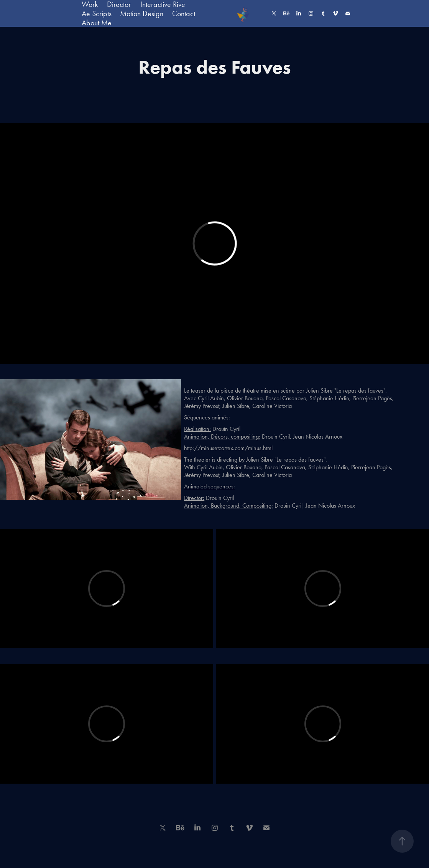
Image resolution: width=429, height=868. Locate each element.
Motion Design (142, 13)
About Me (97, 23)
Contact (184, 13)
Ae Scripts (97, 13)
